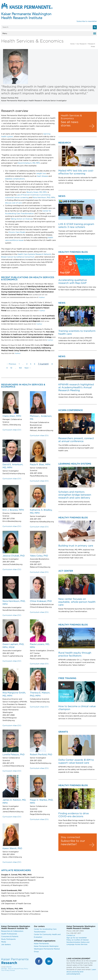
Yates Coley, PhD (39, 556)
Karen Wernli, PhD (12, 848)
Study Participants (8, 939)
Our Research (81, 44)
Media (4, 942)
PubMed (42, 297)
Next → (28, 368)
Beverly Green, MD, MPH (37, 192)
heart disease (42, 176)
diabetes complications (15, 179)
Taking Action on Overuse (22, 219)
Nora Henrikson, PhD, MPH (44, 198)
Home (72, 44)
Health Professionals (9, 934)
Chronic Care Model (17, 232)
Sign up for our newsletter (77, 938)
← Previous (11, 364)
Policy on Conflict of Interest (78, 940)
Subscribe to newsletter (87, 21)
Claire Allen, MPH (12, 416)
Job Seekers (6, 945)
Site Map (4, 969)
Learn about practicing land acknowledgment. (81, 972)
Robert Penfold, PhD (41, 755)
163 (20, 368)
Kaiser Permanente (41, 944)
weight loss (41, 174)
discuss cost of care (13, 203)
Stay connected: (71, 837)
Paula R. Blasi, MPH (40, 465)
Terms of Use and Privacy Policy (18, 969)
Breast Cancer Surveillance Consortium (18, 257)
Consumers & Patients (10, 937)
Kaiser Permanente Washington (46, 946)
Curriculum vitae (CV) (12, 430)
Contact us (71, 935)
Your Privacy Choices (8, 970)
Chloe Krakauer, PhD (41, 601)
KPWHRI (9, 967)
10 (11, 368)
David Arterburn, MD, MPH (29, 163)
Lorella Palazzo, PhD (14, 755)
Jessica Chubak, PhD (14, 556)
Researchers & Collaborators (12, 931)
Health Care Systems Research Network (34, 254)
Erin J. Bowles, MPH (13, 510)
